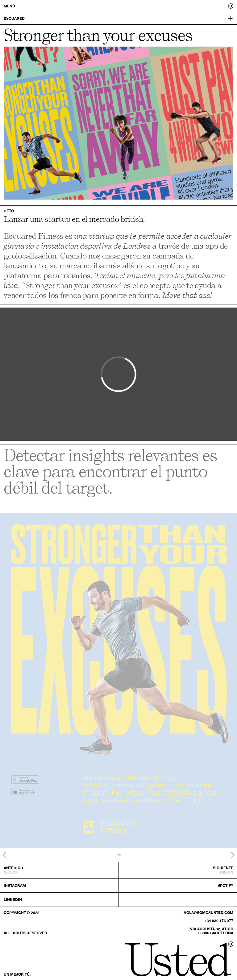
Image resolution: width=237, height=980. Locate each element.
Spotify (225, 885)
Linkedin (13, 900)
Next (233, 855)
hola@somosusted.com (208, 913)
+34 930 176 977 (219, 921)
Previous (4, 855)
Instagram (15, 885)
